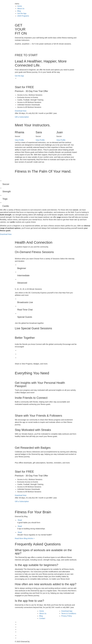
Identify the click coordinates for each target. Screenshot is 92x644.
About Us (21, 9)
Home (20, 6)
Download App (67, 611)
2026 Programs (23, 16)
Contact (42, 618)
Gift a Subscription (22, 117)
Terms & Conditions (69, 613)
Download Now (21, 111)
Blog (19, 11)
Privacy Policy (67, 616)
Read (20, 520)
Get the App (22, 13)
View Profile (19, 140)
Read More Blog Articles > (25, 538)
